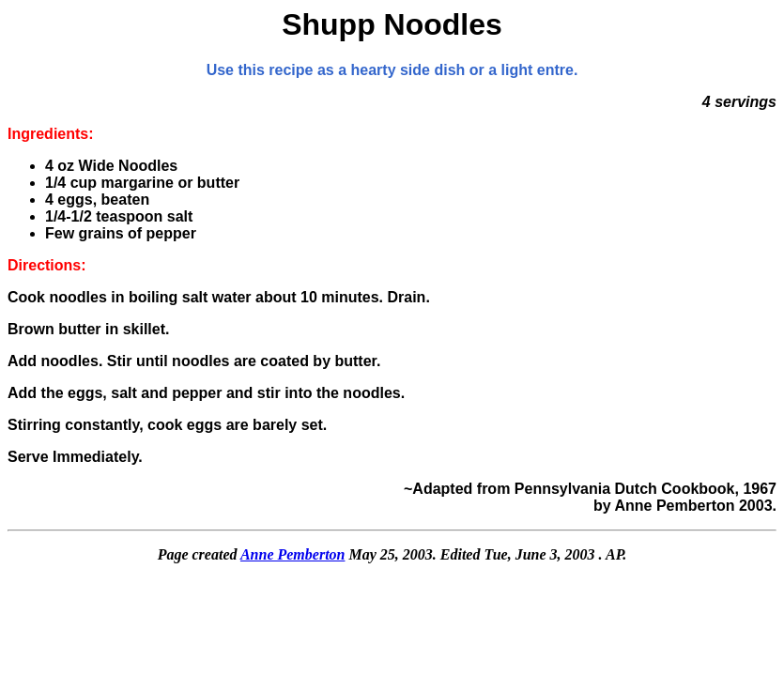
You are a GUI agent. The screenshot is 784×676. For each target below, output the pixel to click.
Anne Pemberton (293, 554)
